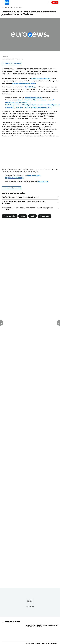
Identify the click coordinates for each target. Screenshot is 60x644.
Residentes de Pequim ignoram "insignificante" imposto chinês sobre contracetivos (23, 202)
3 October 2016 (45, 107)
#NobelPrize (29, 98)
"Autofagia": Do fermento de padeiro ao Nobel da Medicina (20, 196)
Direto (55, 2)
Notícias (7, 7)
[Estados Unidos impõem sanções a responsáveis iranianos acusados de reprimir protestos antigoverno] (42, 631)
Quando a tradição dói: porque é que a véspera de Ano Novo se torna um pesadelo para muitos (27, 208)
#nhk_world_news (34, 175)
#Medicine (38, 98)
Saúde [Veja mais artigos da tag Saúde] (23, 215)
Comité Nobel (30, 87)
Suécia (19, 7)
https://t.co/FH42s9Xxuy (14, 177)
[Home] (2, 7)
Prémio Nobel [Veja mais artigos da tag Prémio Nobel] (45, 215)
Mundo (13, 7)
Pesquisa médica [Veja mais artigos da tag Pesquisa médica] (10, 215)
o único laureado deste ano (41, 79)
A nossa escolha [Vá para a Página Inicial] (11, 621)
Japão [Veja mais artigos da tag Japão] (33, 215)
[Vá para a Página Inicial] (7, 2)
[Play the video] (30, 35)
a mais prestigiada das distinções (24, 83)
